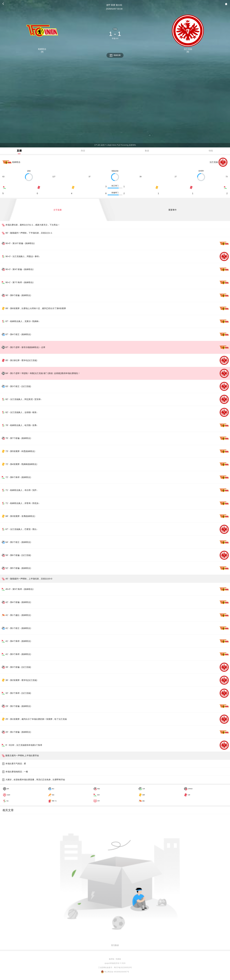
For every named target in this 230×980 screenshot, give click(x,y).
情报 (211, 151)
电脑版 (118, 959)
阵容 (83, 151)
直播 (19, 151)
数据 (147, 151)
